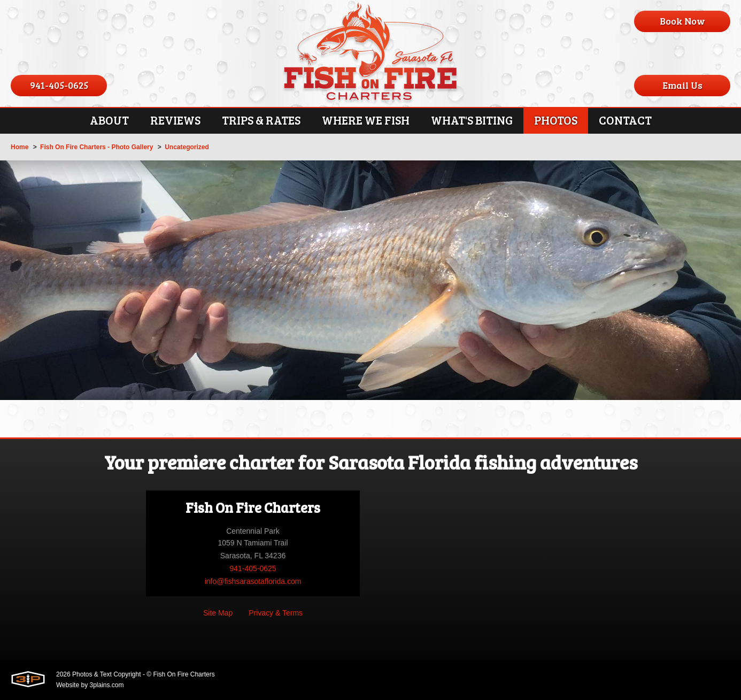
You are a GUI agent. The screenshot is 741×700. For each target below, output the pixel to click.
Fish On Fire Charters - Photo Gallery (97, 147)
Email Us (682, 85)
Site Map (218, 613)
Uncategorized (187, 147)
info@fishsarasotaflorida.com (253, 581)
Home (20, 147)
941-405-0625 (59, 85)
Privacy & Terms (276, 613)
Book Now (682, 21)
